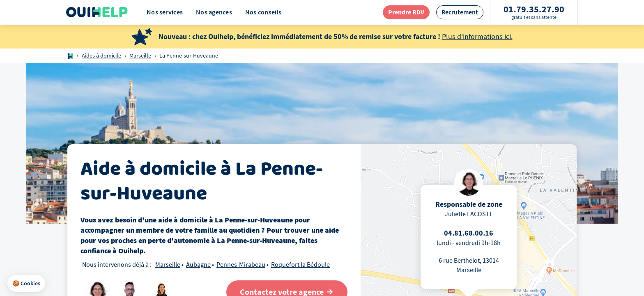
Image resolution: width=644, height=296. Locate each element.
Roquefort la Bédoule (300, 265)
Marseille (140, 56)
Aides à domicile (101, 56)
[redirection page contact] (406, 12)
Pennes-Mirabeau (241, 265)
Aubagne (198, 265)
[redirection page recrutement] (460, 12)
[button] (26, 284)
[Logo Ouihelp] (97, 12)
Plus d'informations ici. (477, 37)
